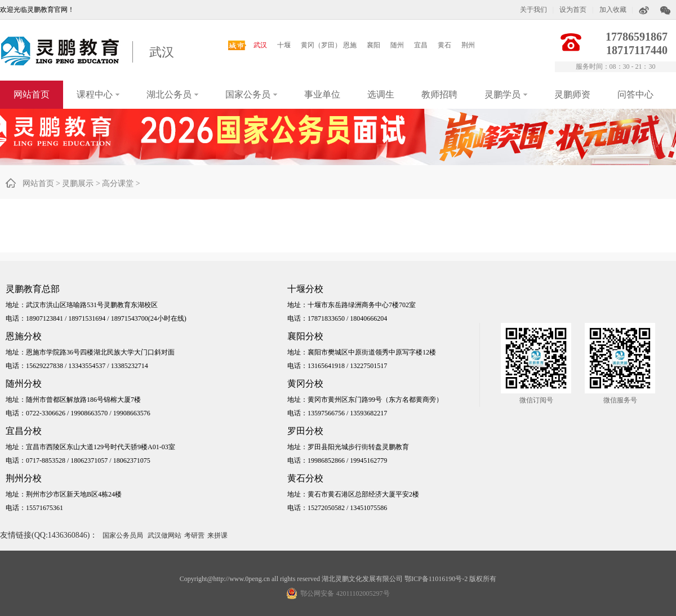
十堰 (284, 45)
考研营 (194, 535)
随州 (397, 45)
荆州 (468, 45)
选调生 (381, 94)
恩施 (350, 45)
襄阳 (373, 45)
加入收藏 (613, 10)
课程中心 (98, 94)
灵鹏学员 (506, 94)
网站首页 (32, 94)
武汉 (162, 52)
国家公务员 (251, 94)
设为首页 (573, 10)
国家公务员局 (123, 535)
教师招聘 (439, 94)
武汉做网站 (164, 535)
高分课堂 (118, 183)
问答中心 (635, 94)
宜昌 (421, 45)
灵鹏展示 (78, 183)
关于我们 (533, 10)
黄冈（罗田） (321, 45)
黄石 (444, 45)
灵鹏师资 (572, 94)
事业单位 (322, 94)
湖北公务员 (172, 94)
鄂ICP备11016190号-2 (436, 579)
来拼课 (217, 535)
